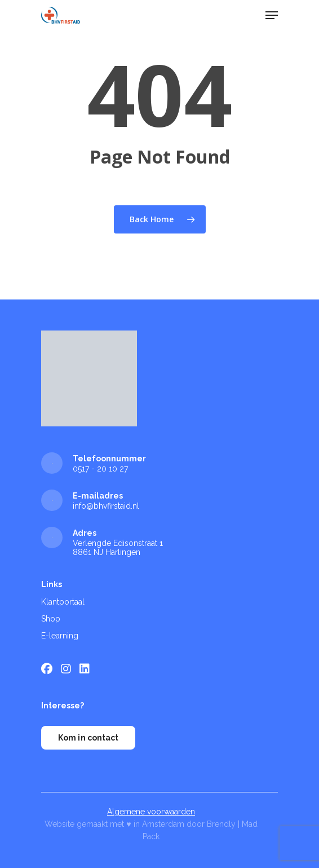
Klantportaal (63, 602)
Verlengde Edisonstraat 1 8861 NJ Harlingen (118, 548)
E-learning (60, 636)
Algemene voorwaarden (151, 812)
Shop (51, 619)
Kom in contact (88, 738)
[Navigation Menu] (272, 15)
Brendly (221, 824)
